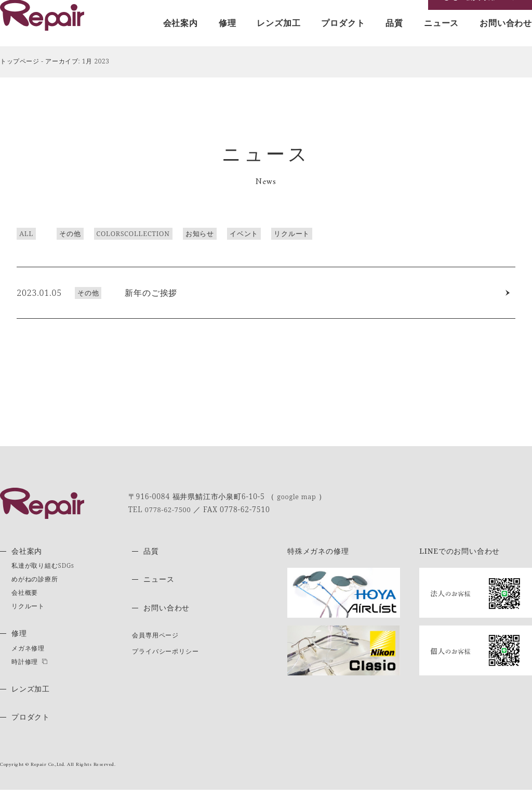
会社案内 (181, 40)
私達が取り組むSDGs (43, 584)
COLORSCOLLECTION (116, 250)
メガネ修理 (28, 666)
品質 (394, 40)
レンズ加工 (278, 40)
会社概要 (25, 611)
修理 (228, 40)
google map (298, 514)
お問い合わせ (506, 40)
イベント (227, 250)
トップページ (20, 78)
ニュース (441, 40)
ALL (10, 250)
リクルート (275, 250)
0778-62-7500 (170, 527)
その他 (53, 250)
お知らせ (183, 250)
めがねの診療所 (35, 597)
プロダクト (343, 40)
